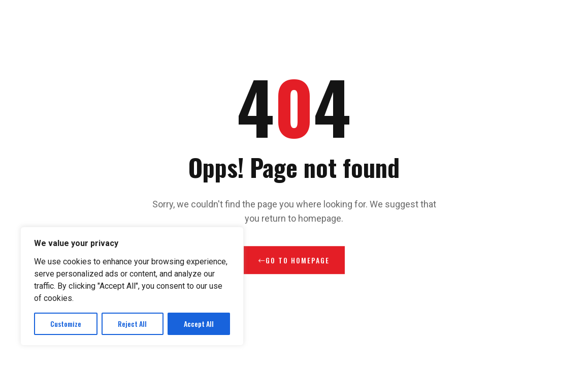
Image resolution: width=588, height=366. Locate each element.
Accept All (199, 324)
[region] (132, 286)
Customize (66, 324)
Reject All (132, 324)
